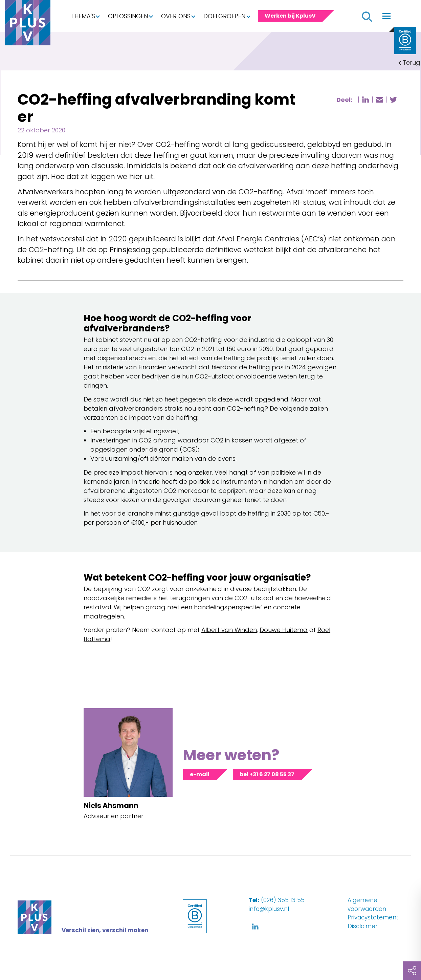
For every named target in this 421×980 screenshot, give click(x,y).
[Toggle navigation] (386, 16)
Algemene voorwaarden (367, 905)
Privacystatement (373, 917)
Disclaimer (363, 926)
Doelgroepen (224, 16)
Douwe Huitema (284, 630)
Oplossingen (128, 16)
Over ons (176, 16)
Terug (412, 62)
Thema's (83, 16)
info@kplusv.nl (269, 909)
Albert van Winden (229, 630)
